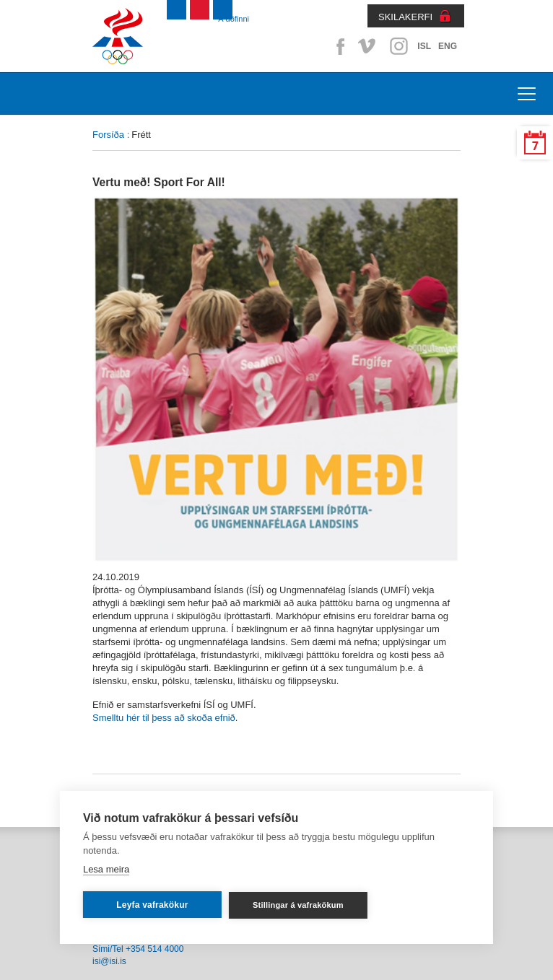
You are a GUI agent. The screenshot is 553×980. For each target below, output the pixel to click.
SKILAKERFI (405, 17)
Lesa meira (106, 869)
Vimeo (368, 46)
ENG (448, 46)
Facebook (338, 46)
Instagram (399, 46)
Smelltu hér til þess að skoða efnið (164, 718)
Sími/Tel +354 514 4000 (138, 949)
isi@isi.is (109, 961)
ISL (424, 46)
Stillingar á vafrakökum (298, 905)
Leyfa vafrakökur (152, 905)
